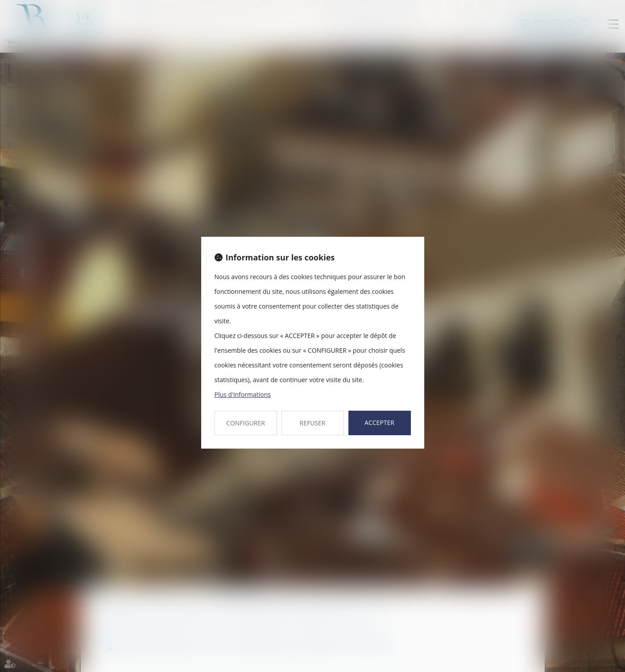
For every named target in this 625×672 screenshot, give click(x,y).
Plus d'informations (243, 394)
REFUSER (313, 423)
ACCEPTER (379, 423)
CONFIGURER (246, 423)
